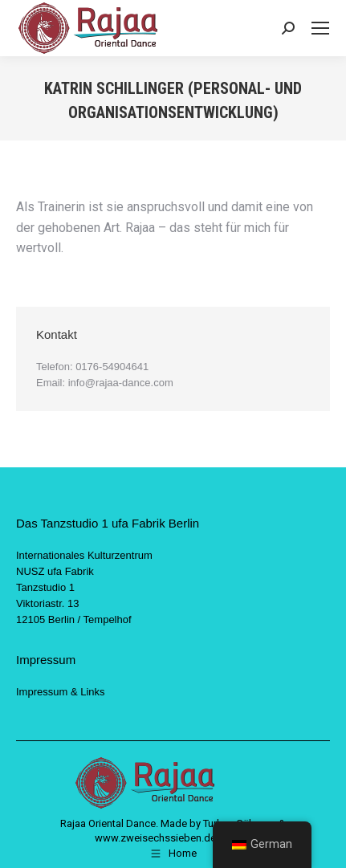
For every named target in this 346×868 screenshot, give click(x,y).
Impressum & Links (61, 692)
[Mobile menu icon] (320, 28)
